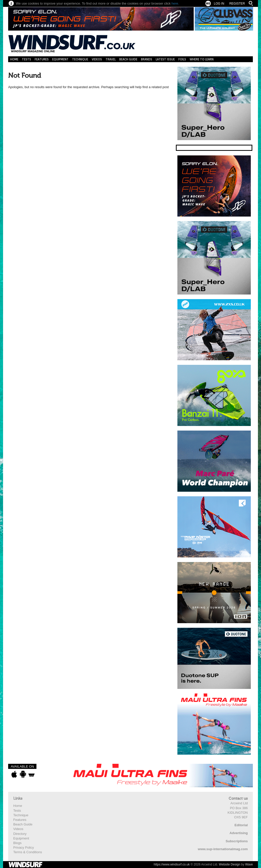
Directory (20, 834)
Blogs (17, 843)
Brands (147, 59)
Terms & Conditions (28, 852)
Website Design (230, 864)
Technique (80, 59)
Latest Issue (165, 59)
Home (14, 59)
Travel (111, 59)
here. (175, 3)
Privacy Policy (24, 847)
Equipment (60, 59)
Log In (219, 4)
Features (42, 59)
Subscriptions (237, 841)
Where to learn (202, 59)
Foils (182, 59)
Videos (97, 59)
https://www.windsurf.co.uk (172, 864)
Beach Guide (128, 59)
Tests (27, 59)
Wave (249, 864)
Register (237, 4)
